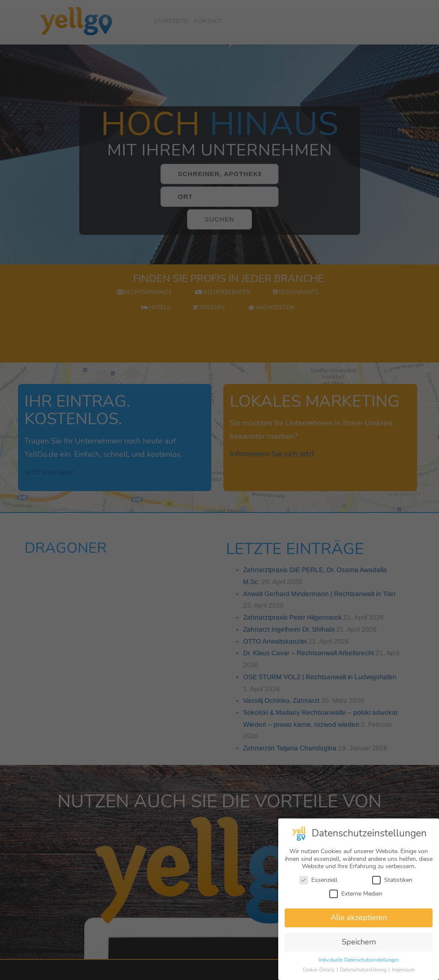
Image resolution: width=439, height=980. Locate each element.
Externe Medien (356, 895)
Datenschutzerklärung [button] (364, 972)
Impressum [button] (403, 972)
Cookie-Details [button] (319, 972)
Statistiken (392, 882)
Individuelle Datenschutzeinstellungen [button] (359, 962)
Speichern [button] (359, 944)
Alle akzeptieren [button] (359, 919)
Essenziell (318, 882)
